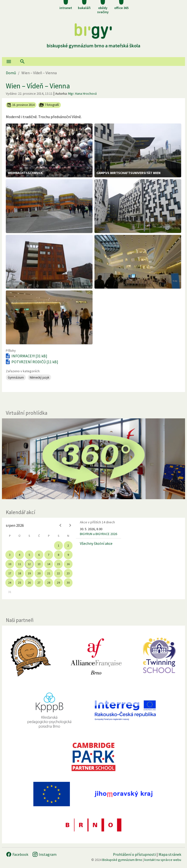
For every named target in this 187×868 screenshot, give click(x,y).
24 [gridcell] (10, 583)
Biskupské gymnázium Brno (122, 860)
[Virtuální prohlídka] (93, 459)
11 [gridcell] (19, 564)
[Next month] (70, 525)
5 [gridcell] (29, 555)
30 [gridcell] (68, 583)
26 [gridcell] (29, 583)
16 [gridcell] (68, 564)
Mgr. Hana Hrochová (82, 93)
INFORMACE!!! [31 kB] (26, 356)
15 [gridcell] (58, 564)
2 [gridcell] (68, 545)
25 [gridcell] (19, 583)
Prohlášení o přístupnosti (134, 854)
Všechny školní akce (96, 543)
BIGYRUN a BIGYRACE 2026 (98, 534)
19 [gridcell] (29, 573)
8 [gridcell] (58, 555)
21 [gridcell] (49, 573)
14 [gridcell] (49, 564)
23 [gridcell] (68, 573)
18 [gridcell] (19, 573)
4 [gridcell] (19, 555)
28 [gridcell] (49, 583)
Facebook (17, 854)
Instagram (44, 854)
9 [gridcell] (68, 555)
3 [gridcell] (10, 555)
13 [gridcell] (39, 564)
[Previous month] (60, 525)
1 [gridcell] (58, 545)
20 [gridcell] (39, 573)
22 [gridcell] (58, 573)
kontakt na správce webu (163, 860)
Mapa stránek (170, 854)
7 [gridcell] (49, 555)
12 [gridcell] (29, 564)
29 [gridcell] (58, 583)
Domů (11, 73)
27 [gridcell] (39, 583)
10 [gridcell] (10, 564)
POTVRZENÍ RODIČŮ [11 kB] (32, 362)
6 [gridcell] (39, 555)
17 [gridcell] (10, 573)
